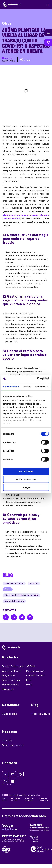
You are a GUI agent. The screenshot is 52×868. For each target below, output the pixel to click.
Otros (8, 589)
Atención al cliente (14, 584)
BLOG (8, 575)
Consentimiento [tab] (11, 386)
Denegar (26, 487)
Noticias (34, 584)
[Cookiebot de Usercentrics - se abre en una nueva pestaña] (37, 379)
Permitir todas (26, 471)
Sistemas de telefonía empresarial (21, 595)
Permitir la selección (26, 479)
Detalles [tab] (27, 386)
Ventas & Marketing (14, 601)
